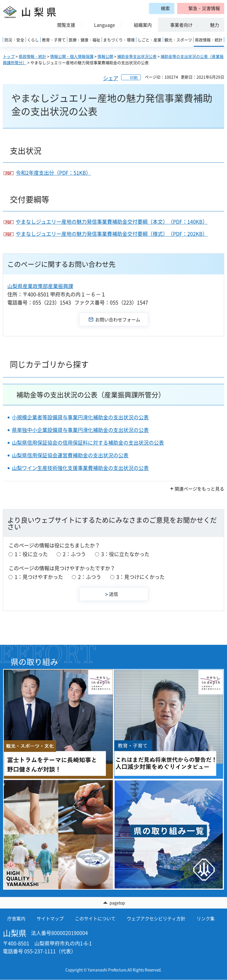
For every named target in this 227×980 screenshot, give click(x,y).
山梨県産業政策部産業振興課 (40, 286)
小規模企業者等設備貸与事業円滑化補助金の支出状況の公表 (80, 417)
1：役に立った (31, 554)
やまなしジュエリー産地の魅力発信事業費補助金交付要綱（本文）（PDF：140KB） (112, 222)
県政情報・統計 (32, 56)
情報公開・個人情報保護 (72, 56)
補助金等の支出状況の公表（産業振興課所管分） (91, 395)
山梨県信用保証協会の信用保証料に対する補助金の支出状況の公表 (88, 443)
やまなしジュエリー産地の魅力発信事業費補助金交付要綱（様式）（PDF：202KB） (112, 234)
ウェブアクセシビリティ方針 (156, 919)
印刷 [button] (134, 77)
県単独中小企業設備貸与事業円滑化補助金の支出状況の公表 (80, 430)
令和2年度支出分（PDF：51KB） (53, 173)
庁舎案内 (16, 919)
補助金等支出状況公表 (137, 56)
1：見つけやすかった (39, 577)
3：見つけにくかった (141, 577)
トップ (9, 56)
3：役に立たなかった (125, 554)
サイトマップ (50, 919)
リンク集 (206, 919)
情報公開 (105, 56)
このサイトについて (95, 919)
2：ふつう (74, 554)
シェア (111, 78)
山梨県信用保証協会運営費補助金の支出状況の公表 (70, 455)
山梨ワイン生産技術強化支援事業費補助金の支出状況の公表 (80, 468)
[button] (201, 8)
